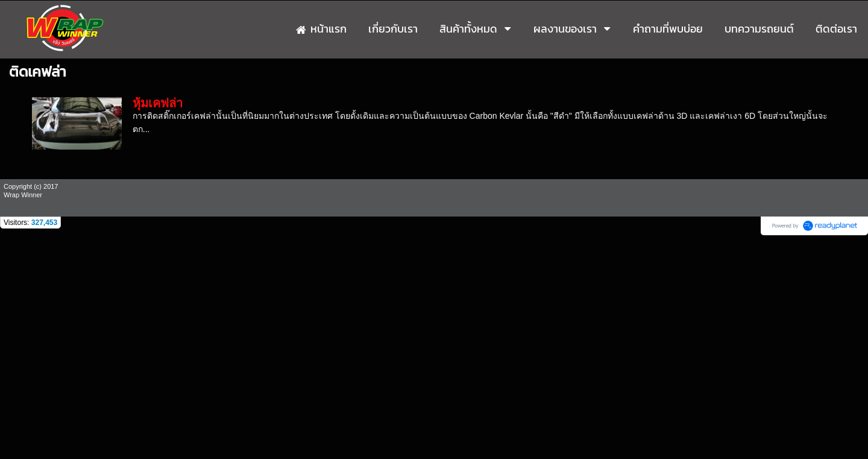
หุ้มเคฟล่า (158, 103)
